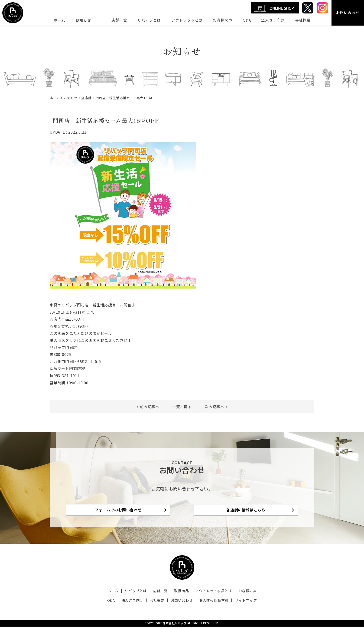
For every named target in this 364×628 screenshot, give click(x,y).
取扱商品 (181, 592)
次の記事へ (214, 407)
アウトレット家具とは (211, 592)
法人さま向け (273, 20)
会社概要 (303, 20)
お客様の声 (223, 20)
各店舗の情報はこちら (231, 511)
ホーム (59, 20)
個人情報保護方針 (211, 602)
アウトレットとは (187, 20)
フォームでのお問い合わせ (133, 511)
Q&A (247, 20)
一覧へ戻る (182, 407)
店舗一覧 (119, 20)
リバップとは (149, 20)
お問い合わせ (348, 13)
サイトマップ (242, 602)
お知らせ (83, 20)
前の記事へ (149, 407)
